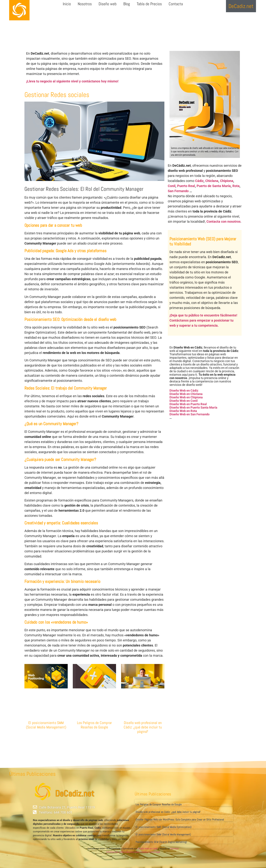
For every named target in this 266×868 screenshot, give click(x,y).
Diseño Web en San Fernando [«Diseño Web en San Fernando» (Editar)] (189, 414)
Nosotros (85, 4)
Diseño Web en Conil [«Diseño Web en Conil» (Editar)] (184, 401)
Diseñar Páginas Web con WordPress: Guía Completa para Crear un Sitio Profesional (180, 820)
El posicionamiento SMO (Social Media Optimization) (163, 827)
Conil (172, 186)
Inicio (67, 4)
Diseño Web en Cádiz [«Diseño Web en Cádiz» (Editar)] (184, 390)
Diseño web (108, 4)
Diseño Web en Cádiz (148, 849)
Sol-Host (174, 849)
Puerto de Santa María (214, 186)
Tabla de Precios (149, 4)
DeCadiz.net (75, 794)
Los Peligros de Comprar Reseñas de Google (94, 725)
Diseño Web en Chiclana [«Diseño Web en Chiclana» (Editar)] (186, 394)
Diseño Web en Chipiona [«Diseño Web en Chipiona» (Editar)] (186, 397)
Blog (127, 4)
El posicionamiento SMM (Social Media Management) (46, 725)
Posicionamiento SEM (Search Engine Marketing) (161, 842)
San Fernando (178, 191)
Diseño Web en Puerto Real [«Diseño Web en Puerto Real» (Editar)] (188, 404)
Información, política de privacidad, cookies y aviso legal (133, 852)
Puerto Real (186, 186)
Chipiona (227, 181)
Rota (236, 186)
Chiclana (212, 181)
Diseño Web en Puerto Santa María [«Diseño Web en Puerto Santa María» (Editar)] (193, 407)
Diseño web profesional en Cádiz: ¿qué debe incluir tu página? (143, 727)
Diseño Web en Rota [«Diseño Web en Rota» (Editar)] (183, 411)
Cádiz (199, 181)
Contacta (176, 4)
